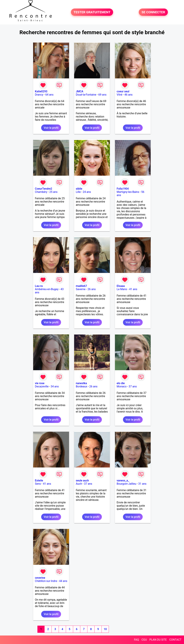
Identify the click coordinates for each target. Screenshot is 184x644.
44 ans (63, 581)
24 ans (87, 192)
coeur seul (123, 91)
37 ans (133, 386)
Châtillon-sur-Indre (46, 581)
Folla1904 (123, 189)
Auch (79, 484)
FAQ (136, 640)
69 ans (102, 95)
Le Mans (122, 289)
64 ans (49, 95)
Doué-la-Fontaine (86, 95)
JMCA (80, 91)
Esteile (39, 480)
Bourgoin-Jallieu (126, 484)
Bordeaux (82, 386)
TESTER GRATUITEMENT (92, 12)
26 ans (92, 289)
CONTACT (175, 640)
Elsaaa (121, 286)
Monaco (122, 386)
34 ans (55, 386)
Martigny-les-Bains (128, 192)
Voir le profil (51, 128)
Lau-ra (39, 286)
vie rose (40, 383)
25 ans (53, 192)
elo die (121, 383)
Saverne (81, 289)
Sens (38, 484)
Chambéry (41, 192)
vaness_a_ (123, 480)
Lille (78, 192)
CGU (144, 640)
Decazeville (42, 386)
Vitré (119, 95)
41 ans (133, 289)
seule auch (82, 480)
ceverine (40, 578)
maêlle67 (81, 286)
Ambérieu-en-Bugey (47, 289)
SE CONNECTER (153, 12)
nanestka (81, 383)
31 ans (142, 484)
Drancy (39, 95)
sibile (79, 189)
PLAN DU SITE (158, 640)
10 (105, 629)
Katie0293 (41, 91)
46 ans (128, 95)
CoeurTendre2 (43, 189)
